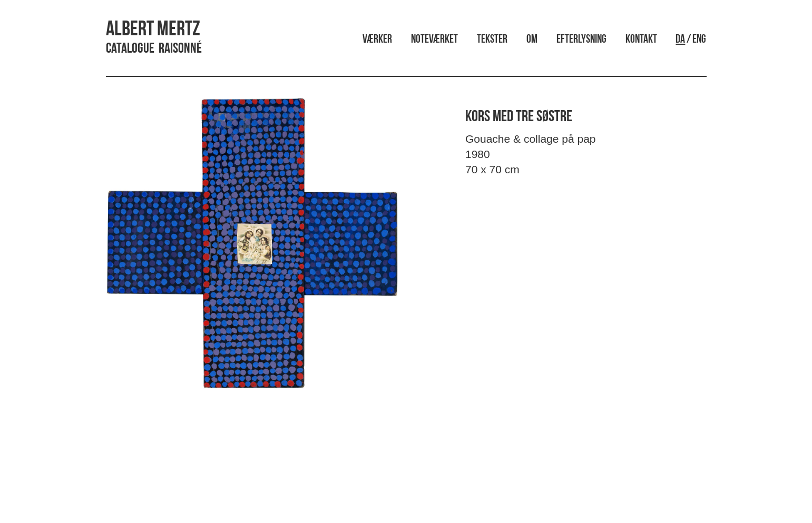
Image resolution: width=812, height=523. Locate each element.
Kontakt (641, 40)
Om (532, 40)
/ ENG (691, 40)
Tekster (492, 40)
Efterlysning (581, 40)
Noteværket (434, 40)
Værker (377, 40)
